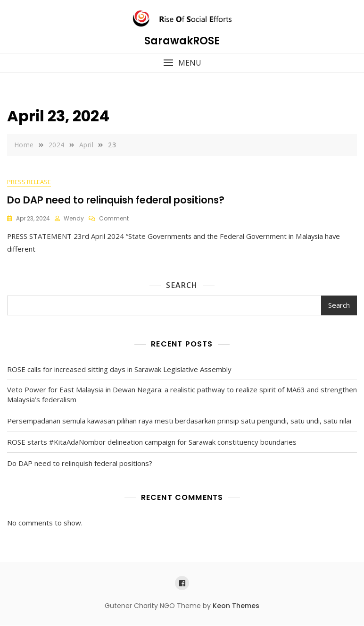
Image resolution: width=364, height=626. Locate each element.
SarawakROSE (182, 41)
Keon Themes (236, 606)
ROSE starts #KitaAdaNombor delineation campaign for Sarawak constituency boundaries (152, 442)
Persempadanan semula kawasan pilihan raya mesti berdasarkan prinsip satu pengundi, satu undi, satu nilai (179, 421)
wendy (74, 219)
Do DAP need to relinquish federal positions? (116, 200)
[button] (182, 63)
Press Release (29, 182)
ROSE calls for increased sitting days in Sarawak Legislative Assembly (119, 370)
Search (182, 286)
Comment (114, 219)
